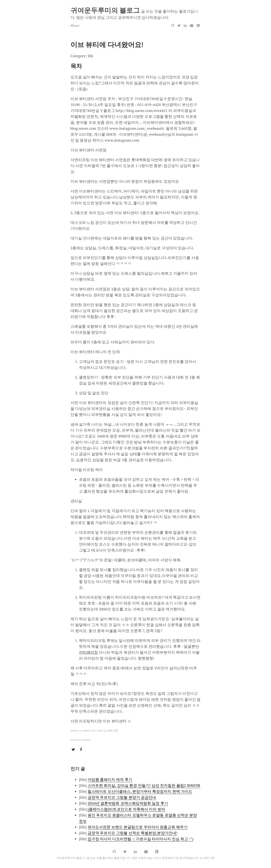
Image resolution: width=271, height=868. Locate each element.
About (75, 26)
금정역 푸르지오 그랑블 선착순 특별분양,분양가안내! (133, 833)
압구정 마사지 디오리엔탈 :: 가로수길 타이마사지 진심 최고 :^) (141, 839)
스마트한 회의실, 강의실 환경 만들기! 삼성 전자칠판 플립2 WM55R (144, 785)
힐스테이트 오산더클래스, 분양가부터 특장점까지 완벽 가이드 (140, 791)
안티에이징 (88, 652)
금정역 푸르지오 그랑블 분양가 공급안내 (122, 797)
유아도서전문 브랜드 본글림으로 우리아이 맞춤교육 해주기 (138, 827)
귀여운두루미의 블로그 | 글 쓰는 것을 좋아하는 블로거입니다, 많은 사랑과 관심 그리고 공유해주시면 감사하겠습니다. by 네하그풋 (135, 858)
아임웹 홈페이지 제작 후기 (110, 779)
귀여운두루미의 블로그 (105, 11)
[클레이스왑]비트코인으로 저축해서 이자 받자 (126, 809)
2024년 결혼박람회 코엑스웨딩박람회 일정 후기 (128, 803)
